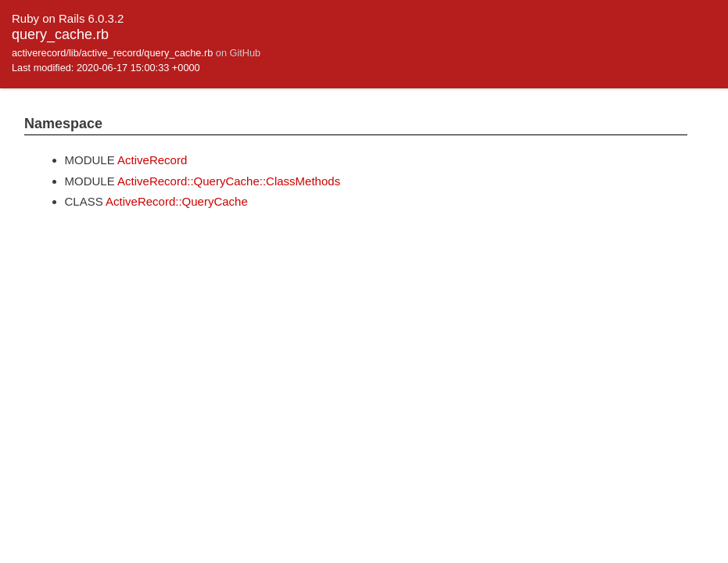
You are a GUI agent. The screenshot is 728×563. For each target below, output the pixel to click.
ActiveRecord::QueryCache (177, 201)
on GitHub (238, 53)
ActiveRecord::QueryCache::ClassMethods (229, 181)
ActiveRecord (152, 160)
